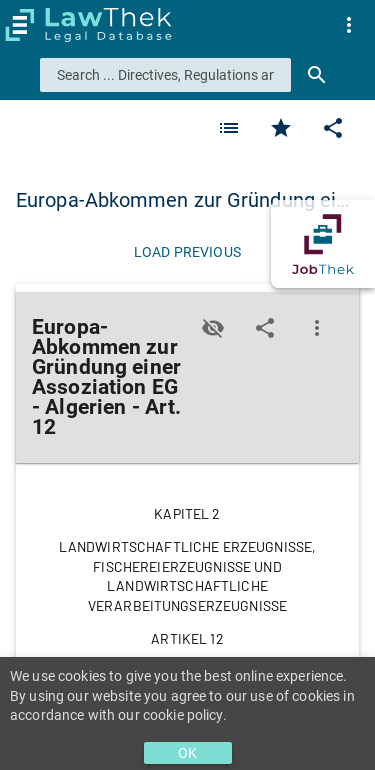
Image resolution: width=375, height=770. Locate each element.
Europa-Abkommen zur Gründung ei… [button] (182, 200)
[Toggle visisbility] (213, 328)
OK (187, 753)
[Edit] (333, 128)
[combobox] (165, 75)
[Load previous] (187, 252)
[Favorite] (229, 128)
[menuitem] (349, 25)
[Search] (317, 75)
